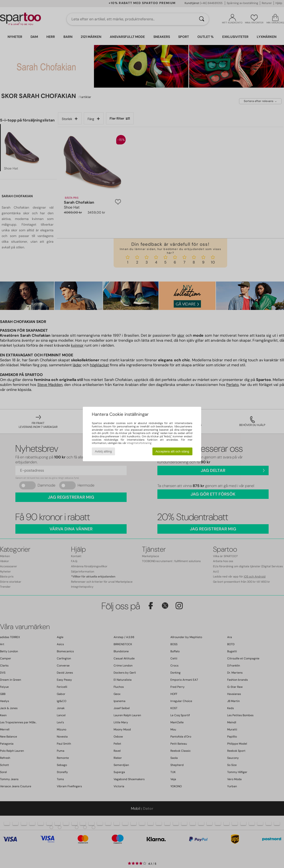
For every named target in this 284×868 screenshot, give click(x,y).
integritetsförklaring (139, 443)
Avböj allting (103, 451)
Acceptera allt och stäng (172, 451)
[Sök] (202, 19)
